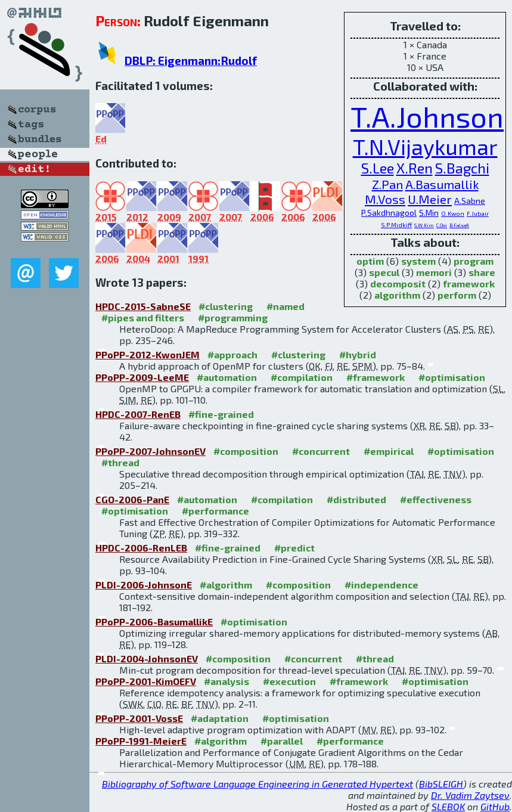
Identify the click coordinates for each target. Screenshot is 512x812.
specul (384, 272)
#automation (227, 377)
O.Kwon (453, 213)
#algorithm (226, 585)
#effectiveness (436, 499)
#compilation (302, 377)
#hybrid (358, 354)
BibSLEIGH (441, 784)
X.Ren (415, 168)
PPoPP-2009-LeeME (142, 377)
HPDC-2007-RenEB (138, 414)
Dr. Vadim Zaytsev (470, 795)
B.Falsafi (459, 225)
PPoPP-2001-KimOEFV (146, 681)
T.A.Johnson (427, 116)
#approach (232, 354)
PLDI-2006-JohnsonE (144, 585)
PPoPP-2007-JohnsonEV (151, 451)
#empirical (389, 451)
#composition (246, 451)
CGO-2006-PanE (132, 499)
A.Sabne (470, 201)
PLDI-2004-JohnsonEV (147, 658)
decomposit (398, 283)
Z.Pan (387, 184)
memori (434, 272)
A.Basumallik (442, 184)
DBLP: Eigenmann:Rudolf (191, 61)
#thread (120, 462)
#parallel (282, 741)
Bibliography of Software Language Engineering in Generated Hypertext (257, 784)
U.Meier (430, 199)
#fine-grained (221, 414)
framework (469, 283)
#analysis (226, 681)
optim (370, 261)
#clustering (226, 306)
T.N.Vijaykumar (425, 146)
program (474, 261)
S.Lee (378, 168)
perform (457, 295)
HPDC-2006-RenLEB (141, 548)
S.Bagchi (462, 168)
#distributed (356, 499)
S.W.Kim (424, 225)
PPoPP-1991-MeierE (141, 741)
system (418, 261)
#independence (381, 585)
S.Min (429, 213)
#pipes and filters (143, 317)
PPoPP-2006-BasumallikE (154, 622)
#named (286, 306)
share (482, 272)
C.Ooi (442, 225)
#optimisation (452, 377)
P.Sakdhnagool (389, 213)
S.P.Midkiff (396, 225)
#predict (294, 548)
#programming (233, 317)
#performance (215, 511)
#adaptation (220, 718)
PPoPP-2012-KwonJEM (148, 354)
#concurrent (321, 451)
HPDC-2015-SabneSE (143, 306)
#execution (289, 681)
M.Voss (385, 199)
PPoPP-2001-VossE (139, 718)
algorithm (397, 295)
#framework (376, 377)
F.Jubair (478, 213)
